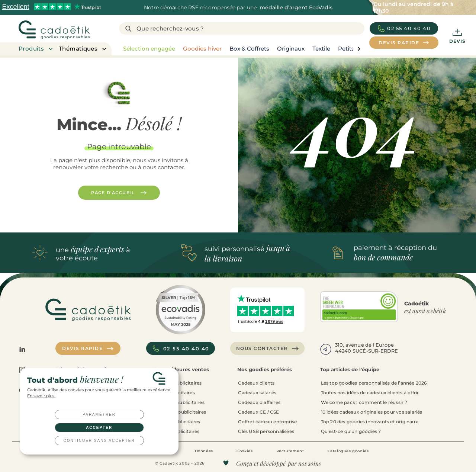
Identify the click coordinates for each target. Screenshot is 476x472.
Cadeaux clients (256, 383)
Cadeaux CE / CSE (258, 412)
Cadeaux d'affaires (259, 402)
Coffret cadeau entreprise (267, 422)
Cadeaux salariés (257, 393)
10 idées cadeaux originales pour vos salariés (372, 412)
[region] (240, 49)
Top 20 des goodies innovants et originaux (369, 422)
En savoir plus (41, 396)
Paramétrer (99, 415)
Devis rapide (88, 349)
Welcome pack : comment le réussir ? (364, 402)
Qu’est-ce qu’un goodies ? (351, 431)
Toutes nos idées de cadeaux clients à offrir (370, 393)
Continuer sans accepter (99, 441)
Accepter (99, 428)
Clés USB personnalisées (266, 431)
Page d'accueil (119, 193)
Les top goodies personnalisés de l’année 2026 (374, 383)
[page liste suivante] (359, 49)
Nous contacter (268, 349)
